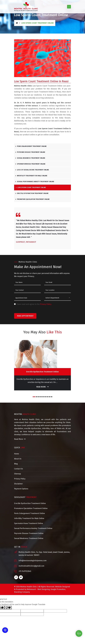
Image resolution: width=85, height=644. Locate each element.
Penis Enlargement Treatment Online (31, 146)
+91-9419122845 (25, 571)
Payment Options (21, 489)
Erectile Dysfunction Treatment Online (32, 193)
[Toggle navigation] (69, 7)
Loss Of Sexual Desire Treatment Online (32, 170)
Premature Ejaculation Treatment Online (32, 199)
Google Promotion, (58, 589)
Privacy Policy (20, 479)
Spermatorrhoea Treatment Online (30, 164)
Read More (42, 387)
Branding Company (22, 592)
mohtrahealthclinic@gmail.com (31, 566)
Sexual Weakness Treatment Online (30, 158)
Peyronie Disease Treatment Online (30, 152)
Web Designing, (44, 589)
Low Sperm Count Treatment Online (31, 187)
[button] (34, 397)
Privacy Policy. (46, 304)
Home (17, 454)
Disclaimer (18, 484)
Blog (16, 464)
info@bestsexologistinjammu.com (33, 561)
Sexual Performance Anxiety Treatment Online (35, 182)
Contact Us (19, 469)
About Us (18, 459)
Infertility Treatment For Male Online (31, 176)
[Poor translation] (8, 608)
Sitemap (18, 474)
